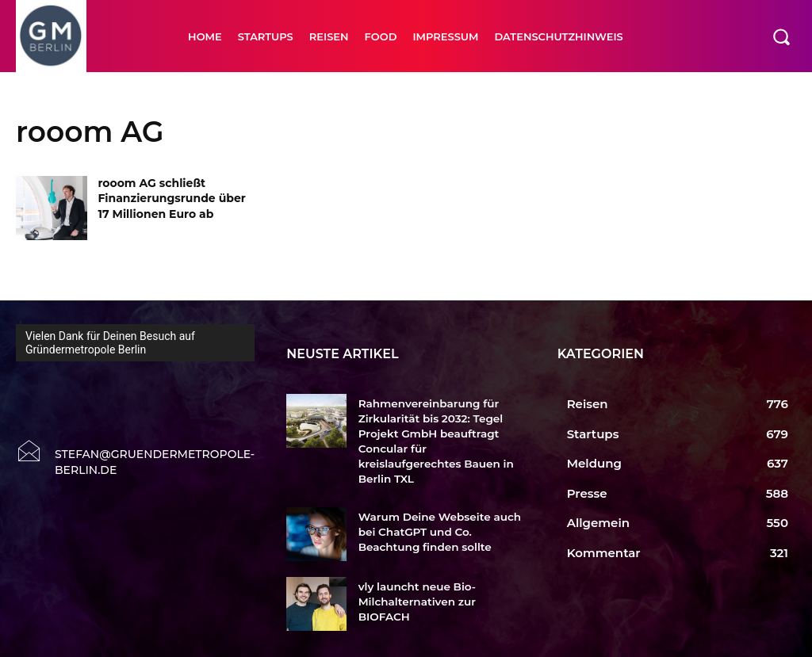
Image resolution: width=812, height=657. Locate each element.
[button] (781, 36)
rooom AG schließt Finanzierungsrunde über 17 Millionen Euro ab (171, 199)
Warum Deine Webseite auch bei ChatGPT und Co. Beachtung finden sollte (437, 513)
